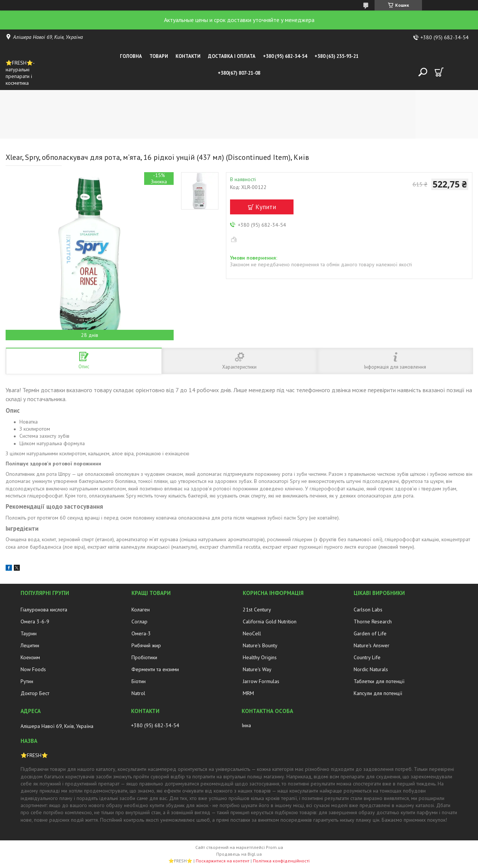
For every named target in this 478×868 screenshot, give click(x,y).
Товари (159, 56)
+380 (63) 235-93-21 (336, 56)
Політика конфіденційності (281, 861)
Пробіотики (144, 657)
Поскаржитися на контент (223, 861)
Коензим (30, 657)
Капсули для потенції (378, 693)
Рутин (27, 681)
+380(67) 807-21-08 (239, 73)
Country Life (367, 657)
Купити (266, 207)
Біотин (139, 681)
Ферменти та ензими (155, 669)
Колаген (141, 610)
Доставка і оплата (232, 56)
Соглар (139, 621)
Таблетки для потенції (379, 681)
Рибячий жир (146, 645)
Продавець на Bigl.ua (239, 854)
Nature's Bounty (260, 645)
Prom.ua (274, 847)
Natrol (138, 693)
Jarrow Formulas (261, 681)
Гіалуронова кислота (44, 610)
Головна (131, 56)
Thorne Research (373, 621)
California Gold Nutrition (270, 621)
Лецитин (30, 645)
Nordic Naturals (371, 669)
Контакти (188, 56)
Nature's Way (257, 669)
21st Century (257, 610)
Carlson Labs (368, 610)
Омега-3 (141, 633)
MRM (248, 693)
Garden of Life (370, 633)
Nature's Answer (372, 645)
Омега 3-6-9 (35, 621)
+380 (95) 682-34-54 (285, 56)
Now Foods (33, 669)
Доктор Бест (35, 693)
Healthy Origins (260, 657)
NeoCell (252, 633)
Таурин (29, 633)
